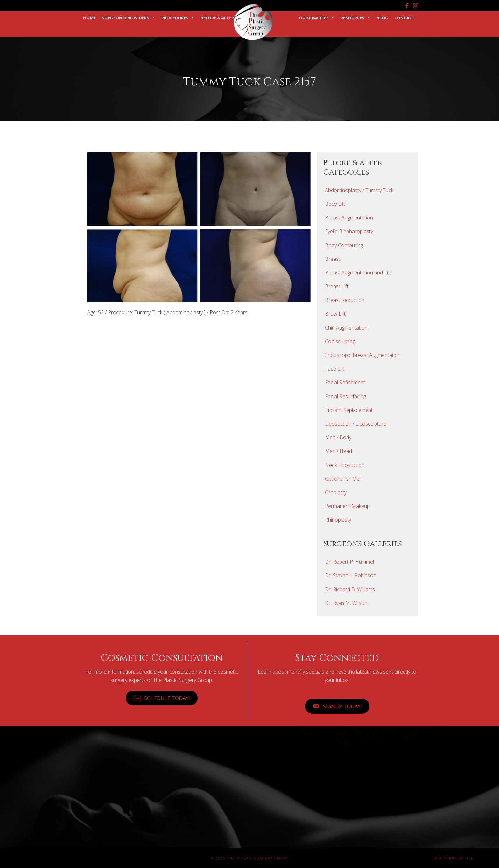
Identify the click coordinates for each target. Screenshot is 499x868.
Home (89, 18)
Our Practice (317, 18)
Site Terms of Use (454, 858)
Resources (355, 18)
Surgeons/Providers (129, 18)
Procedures (178, 18)
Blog (382, 18)
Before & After (217, 18)
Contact (404, 18)
